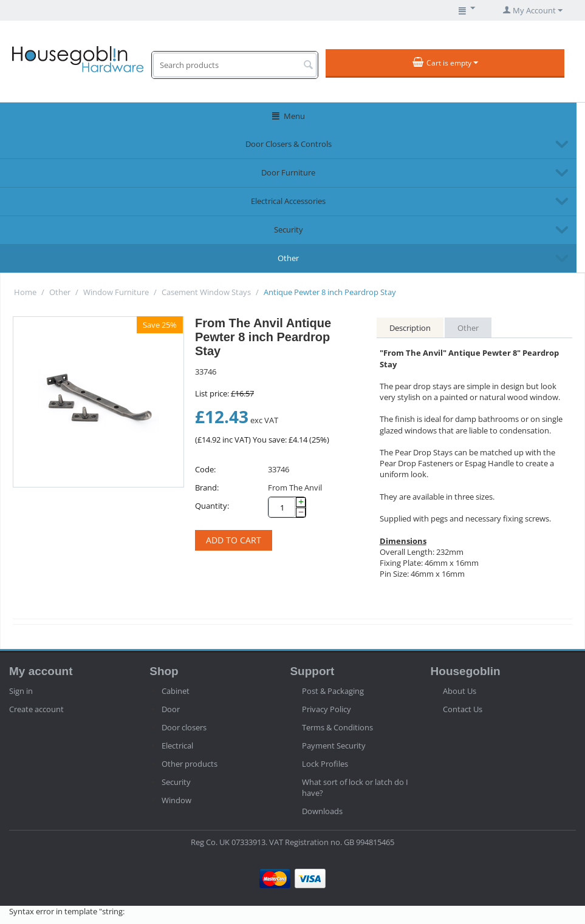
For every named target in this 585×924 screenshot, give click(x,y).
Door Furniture (288, 172)
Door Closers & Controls (289, 144)
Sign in (21, 691)
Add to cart (234, 540)
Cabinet (176, 691)
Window (176, 800)
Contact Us (463, 709)
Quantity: (212, 506)
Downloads (322, 811)
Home (25, 292)
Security (289, 229)
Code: (205, 469)
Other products (190, 764)
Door (171, 709)
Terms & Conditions (337, 727)
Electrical (177, 746)
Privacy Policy (327, 709)
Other (288, 258)
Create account (36, 709)
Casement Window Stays (206, 292)
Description (410, 328)
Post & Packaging (333, 691)
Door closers (184, 727)
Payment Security (334, 746)
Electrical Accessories (288, 201)
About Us (460, 691)
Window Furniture (116, 292)
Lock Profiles (325, 764)
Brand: (207, 487)
